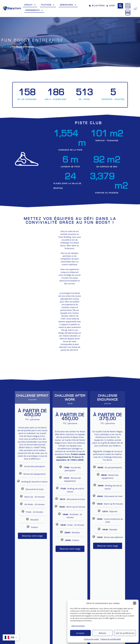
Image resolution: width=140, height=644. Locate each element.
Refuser (102, 633)
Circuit (30, 5)
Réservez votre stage (32, 522)
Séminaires (68, 5)
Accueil (5, 47)
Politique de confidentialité (111, 639)
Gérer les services (78, 626)
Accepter (80, 633)
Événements (34, 10)
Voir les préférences (125, 633)
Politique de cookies (92, 639)
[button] (135, 603)
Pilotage (48, 5)
